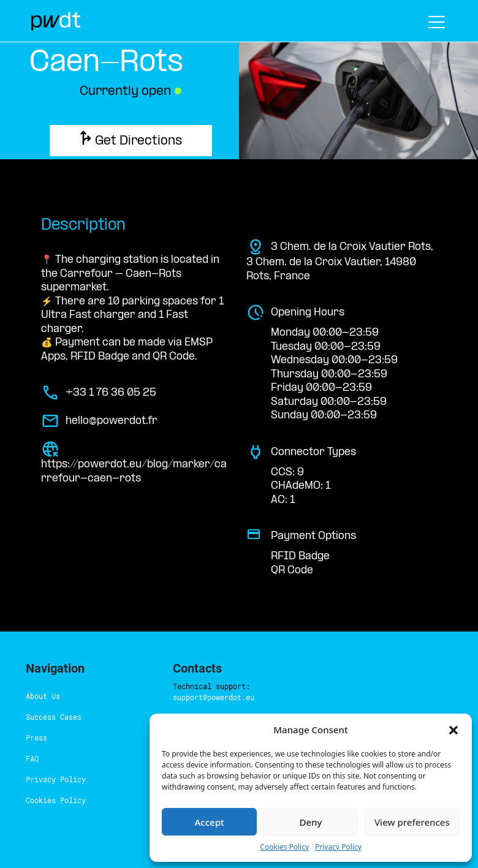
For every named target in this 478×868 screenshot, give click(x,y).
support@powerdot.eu (262, 666)
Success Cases (47, 696)
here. (218, 698)
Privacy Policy (47, 759)
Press (33, 717)
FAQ (33, 738)
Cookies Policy (48, 780)
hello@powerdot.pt (237, 739)
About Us (40, 676)
